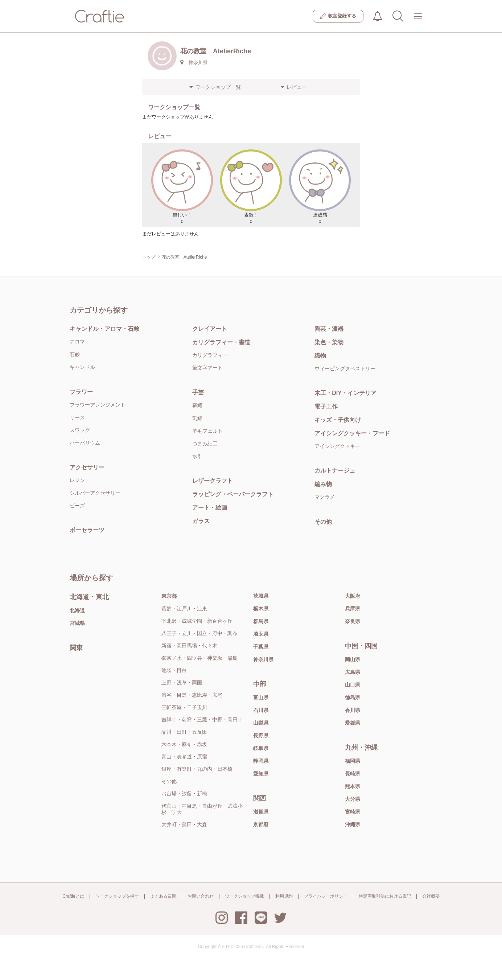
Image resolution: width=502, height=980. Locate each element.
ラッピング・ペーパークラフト (233, 494)
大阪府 (353, 596)
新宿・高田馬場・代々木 (189, 646)
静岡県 (261, 761)
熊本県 (353, 786)
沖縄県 (353, 824)
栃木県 (261, 609)
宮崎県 (353, 812)
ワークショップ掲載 (244, 896)
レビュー (297, 87)
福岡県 (353, 761)
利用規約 (284, 896)
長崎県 (353, 774)
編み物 (323, 484)
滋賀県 (261, 812)
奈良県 (353, 621)
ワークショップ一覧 (218, 87)
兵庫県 (353, 609)
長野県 (261, 736)
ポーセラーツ (87, 530)
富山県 (261, 697)
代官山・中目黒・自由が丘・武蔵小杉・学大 (202, 809)
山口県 (353, 685)
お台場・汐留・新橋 (184, 794)
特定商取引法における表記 (385, 896)
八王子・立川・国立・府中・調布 (199, 633)
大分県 (353, 799)
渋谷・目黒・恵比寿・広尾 (192, 695)
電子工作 (326, 406)
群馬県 (261, 621)
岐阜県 (261, 748)
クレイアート (210, 329)
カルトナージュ (335, 471)
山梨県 (261, 723)
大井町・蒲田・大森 (184, 824)
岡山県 (353, 659)
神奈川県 (263, 659)
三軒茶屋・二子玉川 (184, 707)
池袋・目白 (174, 670)
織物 (320, 356)
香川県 (353, 710)
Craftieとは (73, 896)
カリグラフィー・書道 (221, 342)
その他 (323, 522)
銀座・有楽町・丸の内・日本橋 (197, 769)
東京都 (169, 596)
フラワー (81, 392)
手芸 (198, 392)
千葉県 (261, 647)
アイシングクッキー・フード (352, 433)
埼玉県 (261, 634)
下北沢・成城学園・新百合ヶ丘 (197, 621)
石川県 (261, 710)
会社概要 (431, 896)
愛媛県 (353, 723)
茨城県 (261, 596)
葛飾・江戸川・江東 (184, 609)
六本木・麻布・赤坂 (184, 744)
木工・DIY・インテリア (345, 393)
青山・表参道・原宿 (184, 757)
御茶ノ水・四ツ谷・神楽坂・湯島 (199, 658)
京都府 (261, 824)
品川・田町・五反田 (184, 732)
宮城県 (77, 623)
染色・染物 (329, 342)
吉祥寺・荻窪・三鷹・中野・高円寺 (202, 720)
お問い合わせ (201, 896)
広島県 (353, 672)
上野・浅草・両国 (182, 683)
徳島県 (353, 697)
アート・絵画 (210, 508)
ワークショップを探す (117, 896)
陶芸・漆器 (329, 329)
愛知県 (261, 774)
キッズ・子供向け (338, 420)
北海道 (77, 610)
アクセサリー (87, 467)
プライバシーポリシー (326, 896)
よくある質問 (163, 896)
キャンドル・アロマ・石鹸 (104, 329)
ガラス (201, 521)
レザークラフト (213, 481)
